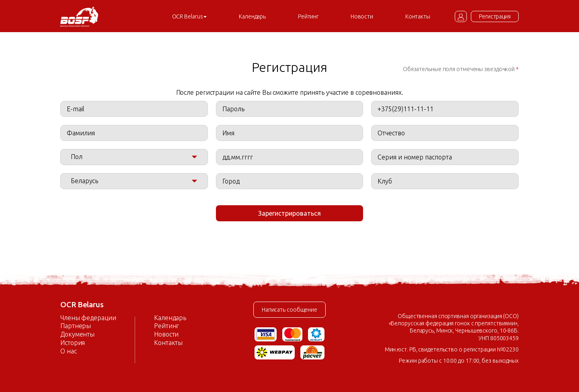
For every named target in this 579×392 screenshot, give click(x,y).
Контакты (418, 16)
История (73, 343)
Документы (77, 334)
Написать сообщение (289, 310)
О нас (69, 351)
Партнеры (76, 326)
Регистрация (495, 16)
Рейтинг (308, 16)
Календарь (252, 16)
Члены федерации (88, 318)
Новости (362, 16)
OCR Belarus (190, 16)
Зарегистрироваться (289, 213)
